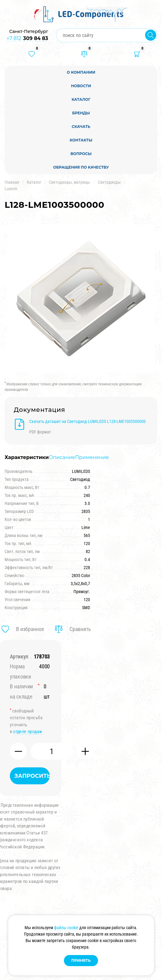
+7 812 (27, 38)
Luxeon (11, 189)
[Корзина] (137, 54)
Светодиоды (109, 182)
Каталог (34, 182)
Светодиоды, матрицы (69, 182)
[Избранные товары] (32, 54)
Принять (81, 960)
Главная (12, 182)
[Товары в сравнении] (84, 54)
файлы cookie (66, 928)
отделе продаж (28, 732)
